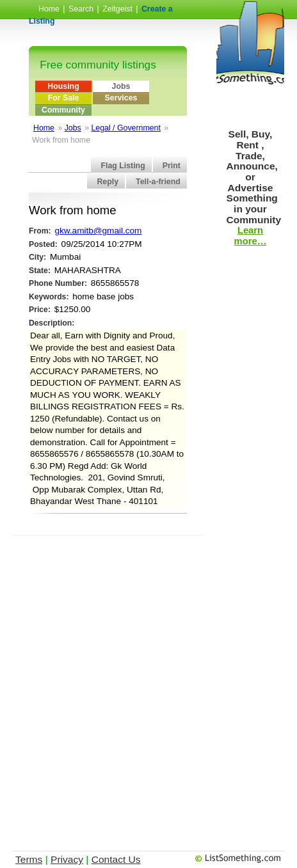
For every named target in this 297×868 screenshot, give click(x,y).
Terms (29, 859)
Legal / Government (125, 128)
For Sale (64, 98)
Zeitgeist (117, 9)
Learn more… (251, 236)
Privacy (67, 859)
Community (63, 110)
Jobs (121, 86)
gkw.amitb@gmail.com (98, 231)
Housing (63, 86)
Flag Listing (123, 166)
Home (49, 9)
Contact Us (116, 859)
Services (121, 98)
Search (81, 9)
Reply (108, 182)
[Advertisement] (148, 684)
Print (172, 166)
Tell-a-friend (158, 182)
